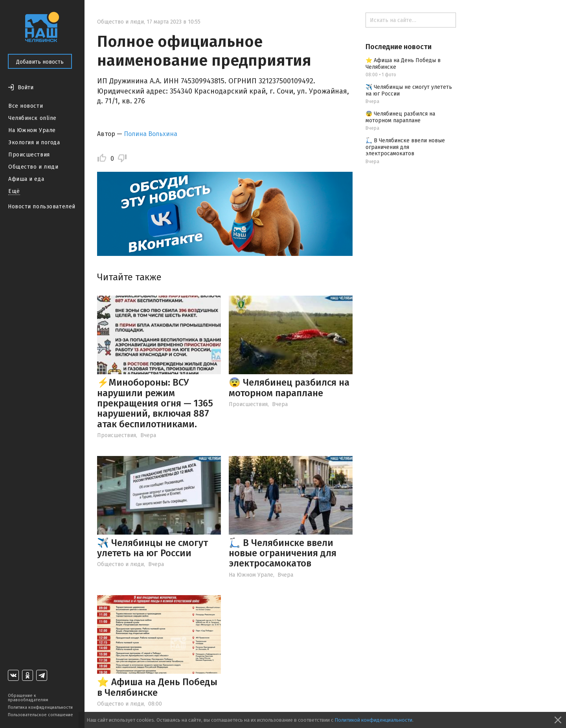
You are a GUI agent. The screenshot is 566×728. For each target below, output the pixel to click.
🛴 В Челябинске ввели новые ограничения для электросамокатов (283, 553)
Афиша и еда (26, 179)
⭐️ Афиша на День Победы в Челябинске (157, 687)
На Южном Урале (32, 130)
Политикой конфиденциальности (373, 720)
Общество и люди (33, 167)
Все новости (26, 106)
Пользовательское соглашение (40, 715)
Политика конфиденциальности (40, 707)
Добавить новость (40, 62)
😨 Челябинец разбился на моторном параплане (289, 388)
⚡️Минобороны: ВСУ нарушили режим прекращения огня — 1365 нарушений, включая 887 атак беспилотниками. (155, 403)
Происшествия (29, 155)
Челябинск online (32, 118)
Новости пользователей (42, 207)
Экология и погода (34, 142)
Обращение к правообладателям (28, 698)
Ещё (14, 191)
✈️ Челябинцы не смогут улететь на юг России (153, 548)
